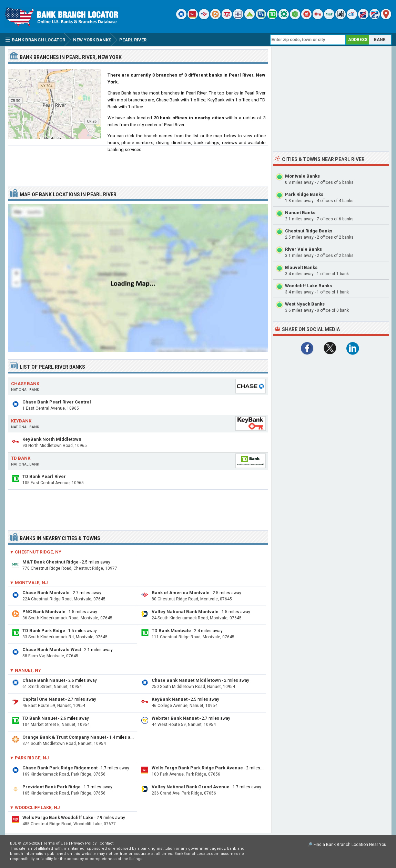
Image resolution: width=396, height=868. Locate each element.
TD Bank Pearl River (44, 476)
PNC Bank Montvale (44, 612)
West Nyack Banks (305, 304)
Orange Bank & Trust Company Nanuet (64, 737)
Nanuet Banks (300, 213)
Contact (106, 843)
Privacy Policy (84, 843)
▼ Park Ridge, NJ (29, 758)
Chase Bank (25, 384)
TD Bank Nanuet (40, 718)
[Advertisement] (138, 163)
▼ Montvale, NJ (29, 583)
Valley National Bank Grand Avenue (191, 787)
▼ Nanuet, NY (26, 670)
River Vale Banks (303, 249)
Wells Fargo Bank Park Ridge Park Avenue (197, 768)
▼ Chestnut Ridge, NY (36, 552)
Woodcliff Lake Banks (308, 286)
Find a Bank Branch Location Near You (350, 845)
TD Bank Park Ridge (44, 631)
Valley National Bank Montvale (185, 612)
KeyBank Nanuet (170, 699)
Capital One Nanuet (43, 699)
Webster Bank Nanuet (175, 718)
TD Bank (21, 458)
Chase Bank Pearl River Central (57, 402)
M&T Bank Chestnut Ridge (50, 562)
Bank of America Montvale (181, 593)
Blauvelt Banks (301, 267)
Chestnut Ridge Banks (309, 231)
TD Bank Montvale (171, 631)
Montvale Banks (302, 176)
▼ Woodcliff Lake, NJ (35, 807)
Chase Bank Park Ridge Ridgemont (60, 768)
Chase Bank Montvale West (52, 650)
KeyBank (21, 421)
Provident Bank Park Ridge (52, 787)
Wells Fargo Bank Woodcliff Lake (58, 817)
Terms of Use (55, 843)
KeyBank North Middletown (52, 439)
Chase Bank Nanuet (44, 680)
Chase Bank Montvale (46, 593)
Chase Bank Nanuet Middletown (186, 680)
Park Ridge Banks (304, 194)
